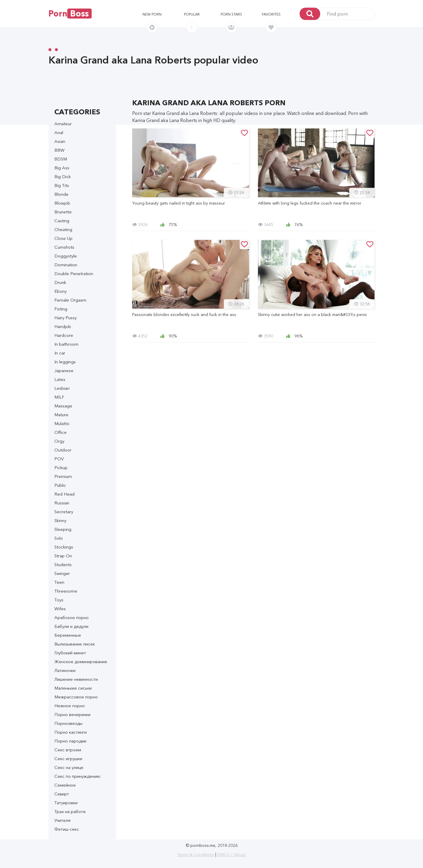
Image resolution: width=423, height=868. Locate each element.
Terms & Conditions (196, 854)
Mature (61, 415)
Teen (59, 582)
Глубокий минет (70, 653)
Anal (59, 132)
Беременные (68, 635)
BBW (59, 150)
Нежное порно (70, 706)
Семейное (65, 785)
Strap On (63, 556)
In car (60, 353)
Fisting (61, 309)
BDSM (61, 159)
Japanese (64, 371)
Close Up (63, 238)
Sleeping (63, 529)
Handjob (63, 326)
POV (59, 459)
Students (63, 565)
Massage (63, 406)
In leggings (65, 362)
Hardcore (64, 335)
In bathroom (66, 344)
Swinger (62, 573)
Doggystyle (66, 256)
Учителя (62, 820)
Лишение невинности (76, 679)
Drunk (60, 282)
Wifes (60, 609)
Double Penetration (74, 274)
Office (61, 432)
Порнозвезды (68, 723)
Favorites (271, 14)
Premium (63, 476)
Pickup (61, 468)
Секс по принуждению (77, 776)
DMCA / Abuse (232, 854)
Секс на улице (69, 767)
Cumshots (64, 247)
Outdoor (63, 450)
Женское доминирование (81, 662)
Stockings (64, 547)
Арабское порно (72, 617)
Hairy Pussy (66, 318)
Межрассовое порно (76, 697)
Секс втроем (68, 750)
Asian (60, 141)
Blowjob (62, 203)
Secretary (64, 512)
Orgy (59, 441)
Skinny (60, 520)
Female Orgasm (70, 300)
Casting (62, 221)
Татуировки (66, 803)
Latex (60, 379)
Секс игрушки (68, 759)
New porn (152, 14)
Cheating (63, 229)
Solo (59, 538)
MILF (59, 397)
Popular (192, 14)
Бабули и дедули (71, 626)
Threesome (66, 591)
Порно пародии (70, 741)
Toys (59, 600)
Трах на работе (70, 811)
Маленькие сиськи (73, 688)
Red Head (64, 494)
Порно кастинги (70, 732)
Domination (66, 265)
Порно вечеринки (72, 714)
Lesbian (62, 388)
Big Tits (62, 185)
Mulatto (62, 423)
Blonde (61, 194)
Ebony (61, 291)
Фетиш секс (67, 829)
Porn (70, 14)
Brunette (63, 212)
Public (60, 485)
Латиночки (65, 670)
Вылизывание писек (75, 644)
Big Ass (62, 168)
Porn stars (231, 14)
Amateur (63, 124)
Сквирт (62, 794)
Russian (62, 503)
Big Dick (63, 177)
